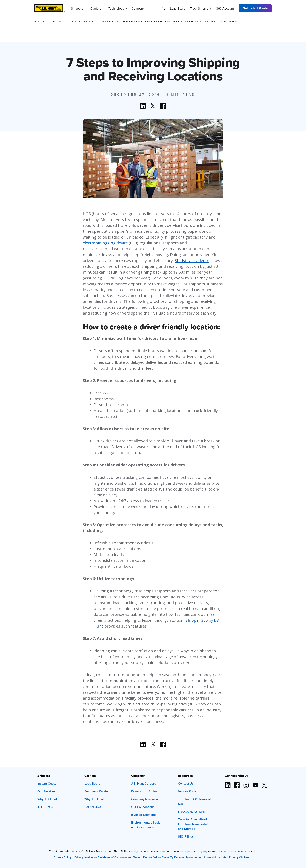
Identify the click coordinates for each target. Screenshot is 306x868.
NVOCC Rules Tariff (192, 812)
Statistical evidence (192, 260)
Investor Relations (144, 815)
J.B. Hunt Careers (144, 784)
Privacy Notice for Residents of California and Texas (107, 857)
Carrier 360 (93, 807)
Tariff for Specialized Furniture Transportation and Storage (195, 824)
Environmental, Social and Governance (146, 825)
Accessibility (212, 857)
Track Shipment (201, 8)
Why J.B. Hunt (47, 799)
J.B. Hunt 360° (48, 807)
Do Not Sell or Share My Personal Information (172, 857)
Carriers (97, 8)
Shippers (79, 8)
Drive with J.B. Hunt (145, 791)
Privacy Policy (63, 857)
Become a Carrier (97, 791)
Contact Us (186, 784)
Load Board (178, 8)
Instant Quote (47, 784)
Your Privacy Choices (236, 857)
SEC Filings (186, 837)
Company (140, 8)
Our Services (47, 791)
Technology (118, 8)
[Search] (163, 8)
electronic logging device (105, 243)
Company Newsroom (146, 799)
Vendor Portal (188, 791)
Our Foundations (143, 807)
